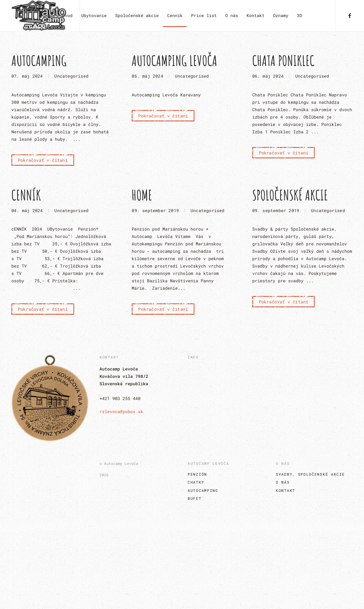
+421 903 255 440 (120, 398)
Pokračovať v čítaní (43, 160)
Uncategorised (71, 76)
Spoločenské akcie (290, 195)
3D (299, 15)
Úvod (67, 15)
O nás (232, 15)
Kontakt (256, 15)
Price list (204, 15)
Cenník (175, 15)
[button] (182, 565)
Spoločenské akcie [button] (137, 15)
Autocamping (39, 60)
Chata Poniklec (283, 60)
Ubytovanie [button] (94, 15)
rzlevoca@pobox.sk (121, 411)
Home (142, 195)
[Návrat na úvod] (40, 15)
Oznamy (281, 15)
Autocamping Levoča (174, 60)
